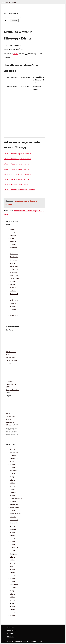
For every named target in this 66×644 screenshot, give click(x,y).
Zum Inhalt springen (8, 2)
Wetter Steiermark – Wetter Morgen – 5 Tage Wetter (14, 552)
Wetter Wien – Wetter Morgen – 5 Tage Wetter (13, 608)
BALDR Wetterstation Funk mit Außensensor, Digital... (11, 419)
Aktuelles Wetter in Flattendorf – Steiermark (14, 294)
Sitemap (10, 633)
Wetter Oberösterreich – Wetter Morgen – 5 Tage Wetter (15, 517)
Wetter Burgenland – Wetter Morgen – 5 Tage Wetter (14, 457)
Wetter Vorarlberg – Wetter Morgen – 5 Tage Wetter (14, 589)
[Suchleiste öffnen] (6, 20)
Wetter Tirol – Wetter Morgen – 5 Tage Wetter (13, 571)
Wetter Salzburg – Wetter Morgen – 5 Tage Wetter (14, 534)
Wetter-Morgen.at (11, 13)
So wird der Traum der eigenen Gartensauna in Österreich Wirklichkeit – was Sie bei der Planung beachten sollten (15, 271)
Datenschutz (12, 630)
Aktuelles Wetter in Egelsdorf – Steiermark (14, 309)
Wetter (16, 54)
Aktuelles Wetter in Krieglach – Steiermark (14, 248)
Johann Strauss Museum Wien (13, 234)
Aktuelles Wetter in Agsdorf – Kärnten (17, 154)
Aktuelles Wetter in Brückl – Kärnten (17, 179)
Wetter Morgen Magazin (13, 489)
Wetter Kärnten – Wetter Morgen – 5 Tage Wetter (14, 475)
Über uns (10, 637)
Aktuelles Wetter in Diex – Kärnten (16, 185)
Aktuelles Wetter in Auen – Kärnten (16, 164)
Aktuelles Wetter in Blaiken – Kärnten (17, 174)
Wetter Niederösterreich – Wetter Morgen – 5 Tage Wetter (16, 501)
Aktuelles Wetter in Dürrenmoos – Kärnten (19, 190)
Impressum (11, 627)
